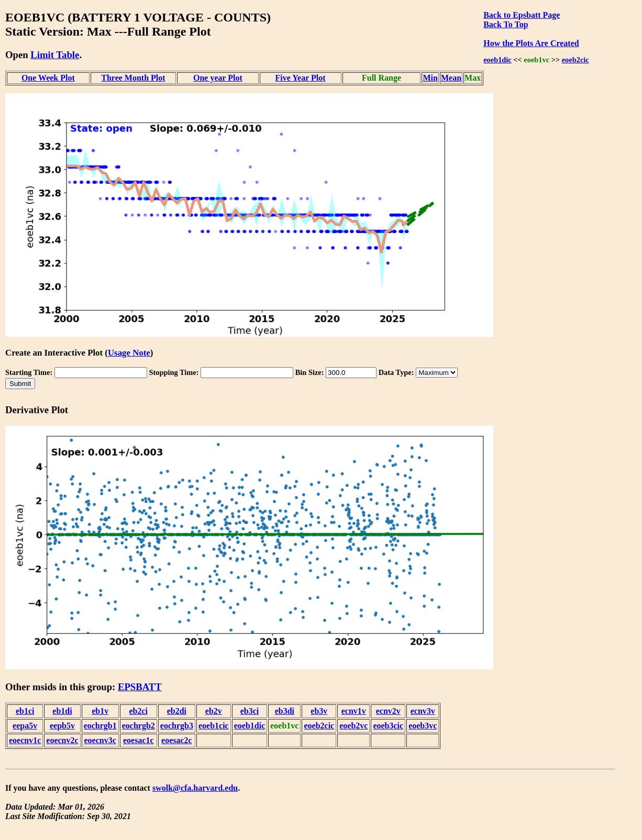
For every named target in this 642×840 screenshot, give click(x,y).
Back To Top (506, 24)
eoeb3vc (423, 726)
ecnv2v (388, 711)
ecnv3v (423, 711)
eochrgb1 (100, 726)
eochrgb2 (139, 726)
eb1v (100, 711)
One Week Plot (48, 78)
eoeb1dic (497, 60)
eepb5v (62, 726)
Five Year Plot (301, 78)
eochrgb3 (177, 726)
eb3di (285, 711)
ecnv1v (354, 711)
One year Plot (218, 78)
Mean (451, 78)
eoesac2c (177, 740)
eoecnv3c (100, 740)
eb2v (214, 711)
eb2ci (139, 711)
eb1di (62, 711)
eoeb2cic (575, 60)
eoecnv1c (25, 740)
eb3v (319, 711)
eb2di (177, 711)
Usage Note (129, 353)
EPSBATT (140, 687)
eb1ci (25, 711)
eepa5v (25, 726)
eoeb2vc (353, 726)
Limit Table (55, 55)
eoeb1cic (214, 726)
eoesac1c (139, 740)
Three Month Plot (133, 78)
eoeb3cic (388, 726)
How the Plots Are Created (531, 43)
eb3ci (250, 711)
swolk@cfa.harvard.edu (195, 788)
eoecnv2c (62, 740)
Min (430, 78)
